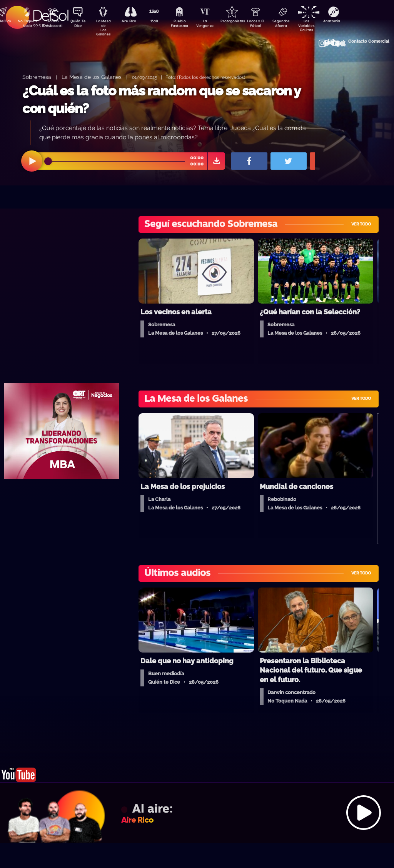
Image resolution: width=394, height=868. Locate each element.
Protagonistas (242, 22)
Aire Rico (134, 22)
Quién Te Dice (81, 24)
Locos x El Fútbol (269, 24)
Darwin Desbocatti (54, 24)
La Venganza (215, 24)
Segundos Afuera (296, 24)
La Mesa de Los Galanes (108, 25)
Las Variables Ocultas (323, 25)
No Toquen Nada (27, 24)
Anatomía (350, 22)
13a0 (161, 22)
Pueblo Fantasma (188, 24)
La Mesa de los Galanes (92, 77)
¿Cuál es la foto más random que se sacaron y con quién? (161, 99)
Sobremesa (37, 77)
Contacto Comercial (335, 39)
